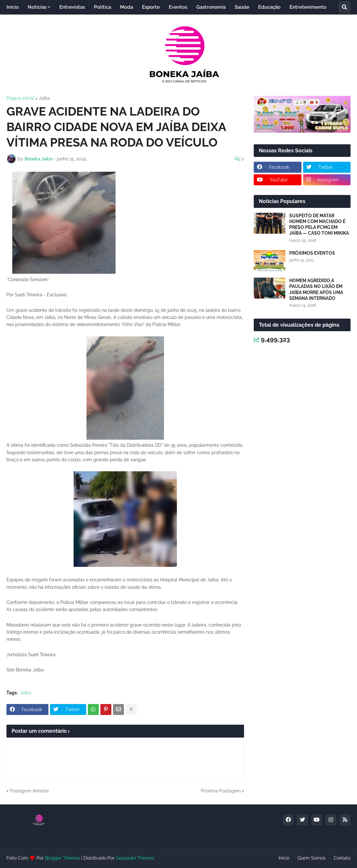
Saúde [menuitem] (242, 7)
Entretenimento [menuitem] (308, 7)
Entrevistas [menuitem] (72, 7)
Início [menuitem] (13, 7)
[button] (344, 7)
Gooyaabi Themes (135, 858)
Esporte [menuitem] (151, 7)
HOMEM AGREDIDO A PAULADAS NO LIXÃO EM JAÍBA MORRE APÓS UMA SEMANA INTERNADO (316, 289)
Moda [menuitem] (127, 7)
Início (284, 858)
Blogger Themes (62, 858)
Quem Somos (311, 858)
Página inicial (20, 98)
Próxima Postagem (221, 791)
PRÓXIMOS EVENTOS (312, 253)
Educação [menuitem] (269, 7)
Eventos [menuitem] (178, 7)
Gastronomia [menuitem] (211, 7)
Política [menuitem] (102, 7)
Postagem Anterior (29, 791)
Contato (342, 858)
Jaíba (44, 98)
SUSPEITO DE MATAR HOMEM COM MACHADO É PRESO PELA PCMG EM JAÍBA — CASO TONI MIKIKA (319, 225)
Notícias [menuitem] (37, 7)
